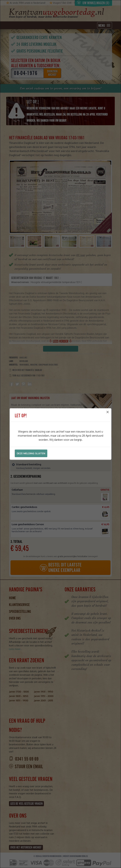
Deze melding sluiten (31, 453)
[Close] (108, 412)
